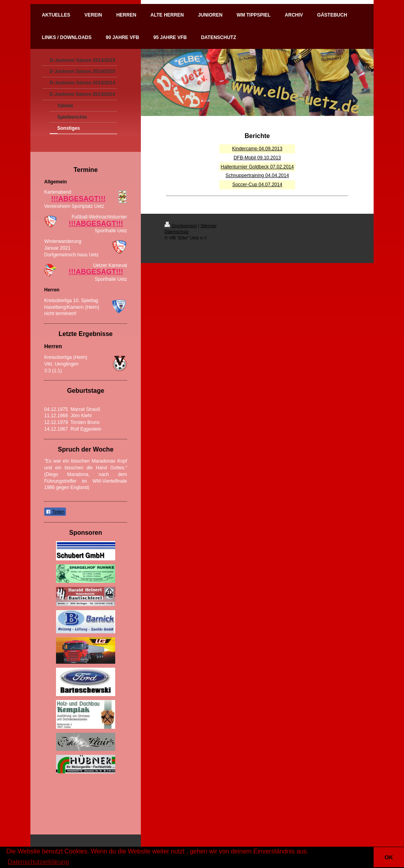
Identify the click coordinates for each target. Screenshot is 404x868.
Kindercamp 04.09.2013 (257, 149)
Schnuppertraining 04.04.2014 (257, 175)
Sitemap (208, 226)
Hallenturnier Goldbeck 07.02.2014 (257, 167)
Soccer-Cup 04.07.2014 (257, 185)
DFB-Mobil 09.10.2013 (257, 158)
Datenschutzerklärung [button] (38, 862)
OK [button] (389, 857)
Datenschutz (177, 231)
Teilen (55, 512)
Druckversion (181, 226)
